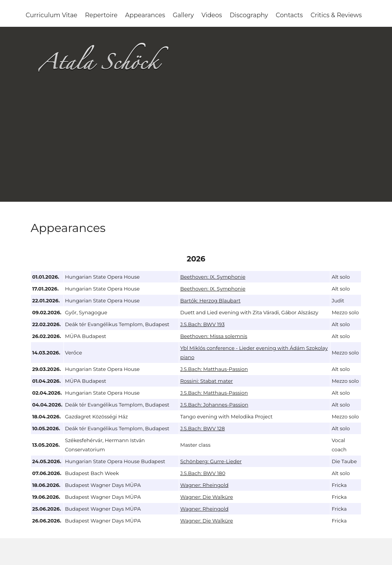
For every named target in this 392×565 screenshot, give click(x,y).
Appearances (145, 15)
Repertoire (101, 15)
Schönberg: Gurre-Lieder (211, 461)
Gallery (183, 15)
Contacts (289, 15)
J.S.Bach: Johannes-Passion (214, 405)
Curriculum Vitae (51, 15)
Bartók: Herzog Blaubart (210, 300)
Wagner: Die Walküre (207, 497)
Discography (249, 15)
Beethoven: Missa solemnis (214, 336)
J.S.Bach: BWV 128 (203, 428)
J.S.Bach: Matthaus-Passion (214, 369)
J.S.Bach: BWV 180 (203, 473)
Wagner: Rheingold (204, 485)
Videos (212, 15)
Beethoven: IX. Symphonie (213, 277)
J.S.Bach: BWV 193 (203, 324)
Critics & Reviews (336, 15)
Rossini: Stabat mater (207, 381)
